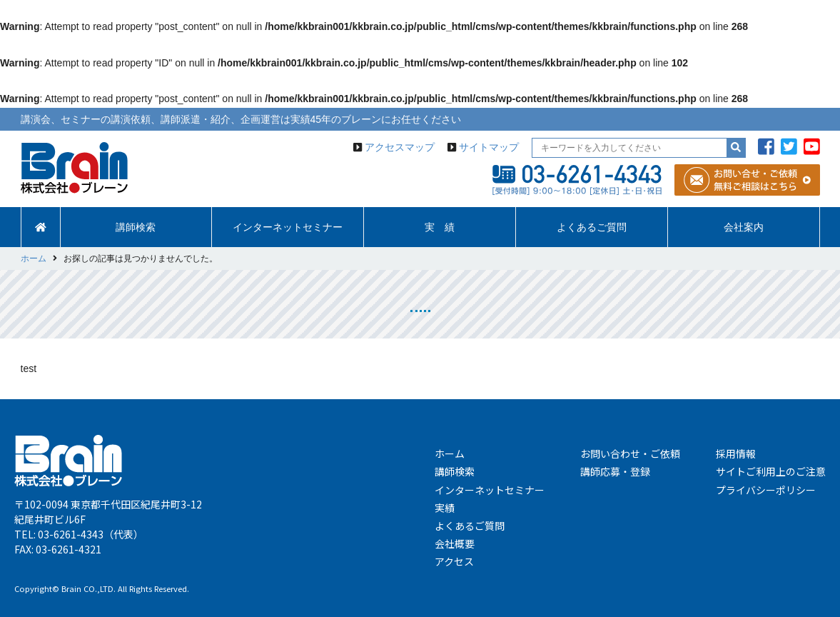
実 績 (440, 227)
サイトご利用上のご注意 (771, 471)
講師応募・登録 (615, 471)
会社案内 (744, 227)
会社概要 (455, 543)
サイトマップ (489, 147)
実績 (445, 508)
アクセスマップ (400, 147)
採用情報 (736, 453)
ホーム (450, 453)
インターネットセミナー (288, 227)
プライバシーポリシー (766, 490)
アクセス (454, 561)
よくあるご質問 (592, 227)
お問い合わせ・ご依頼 (630, 453)
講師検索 (136, 227)
